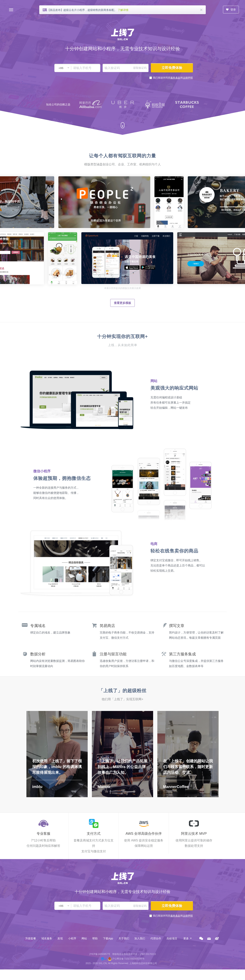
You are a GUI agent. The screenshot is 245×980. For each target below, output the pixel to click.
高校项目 (172, 938)
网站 (84, 938)
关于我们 (124, 938)
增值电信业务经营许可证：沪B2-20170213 (134, 954)
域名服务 (47, 938)
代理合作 (156, 938)
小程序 (72, 938)
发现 (60, 938)
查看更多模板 (122, 303)
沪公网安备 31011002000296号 (128, 959)
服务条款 (175, 78)
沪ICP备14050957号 (100, 954)
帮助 (95, 938)
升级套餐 (31, 938)
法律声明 (188, 78)
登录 (231, 10)
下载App (108, 938)
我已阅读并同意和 (173, 78)
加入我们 (140, 938)
